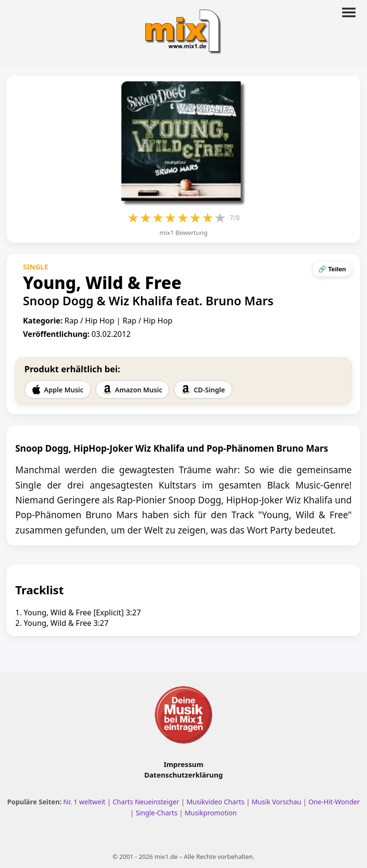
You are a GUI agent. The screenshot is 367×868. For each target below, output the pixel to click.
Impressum (184, 764)
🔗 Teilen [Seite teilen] (332, 269)
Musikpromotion (210, 813)
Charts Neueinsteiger (146, 802)
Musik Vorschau (277, 802)
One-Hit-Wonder (334, 802)
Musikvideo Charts (215, 802)
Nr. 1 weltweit (84, 802)
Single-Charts (157, 813)
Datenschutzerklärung (183, 775)
